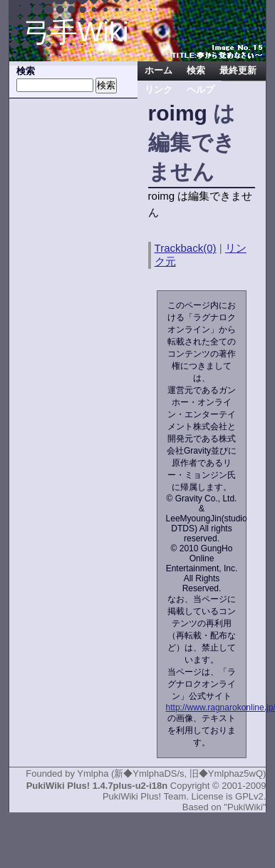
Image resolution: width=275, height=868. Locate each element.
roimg (178, 113)
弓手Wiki (76, 32)
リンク (159, 90)
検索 (196, 71)
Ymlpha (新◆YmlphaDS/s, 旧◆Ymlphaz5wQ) (171, 773)
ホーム (159, 71)
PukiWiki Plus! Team (145, 796)
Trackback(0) (186, 248)
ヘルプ (201, 90)
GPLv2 (249, 796)
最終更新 (238, 71)
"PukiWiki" (245, 807)
